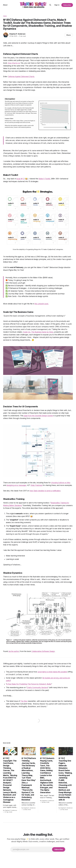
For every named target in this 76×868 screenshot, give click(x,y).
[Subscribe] (59, 849)
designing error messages (16, 485)
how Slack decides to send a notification (45, 491)
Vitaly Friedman (36, 485)
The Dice (24, 701)
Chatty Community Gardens (37, 688)
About (5, 5)
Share (69, 35)
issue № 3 (20, 179)
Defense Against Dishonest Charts (21, 77)
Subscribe (67, 5)
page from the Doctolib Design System (38, 416)
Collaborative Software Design (43, 651)
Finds (5, 16)
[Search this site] (50, 5)
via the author (14, 651)
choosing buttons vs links (61, 483)
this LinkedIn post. (42, 304)
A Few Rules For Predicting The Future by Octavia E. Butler (29, 684)
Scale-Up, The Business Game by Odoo (38, 332)
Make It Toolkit (44, 179)
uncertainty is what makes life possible (52, 672)
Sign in (57, 5)
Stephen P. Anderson (17, 34)
